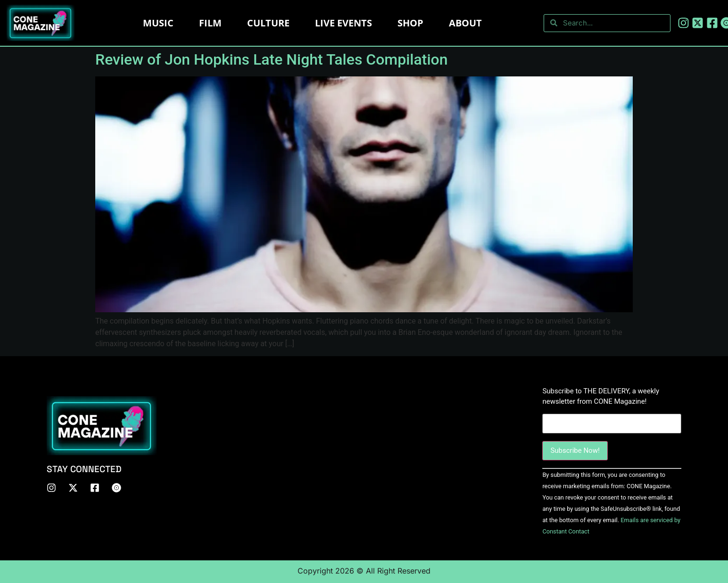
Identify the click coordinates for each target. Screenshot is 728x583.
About (465, 23)
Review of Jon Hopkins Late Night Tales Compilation (272, 59)
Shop (410, 23)
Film (210, 23)
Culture (268, 23)
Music (158, 23)
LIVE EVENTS (343, 23)
